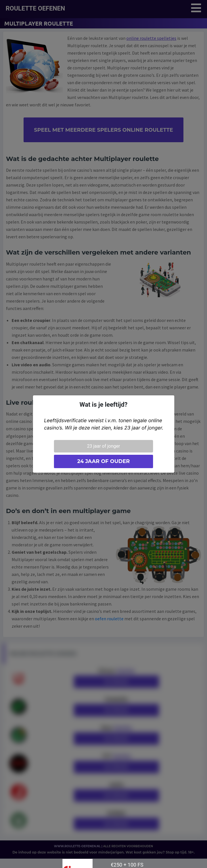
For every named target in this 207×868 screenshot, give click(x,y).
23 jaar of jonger (104, 446)
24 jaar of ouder (103, 461)
